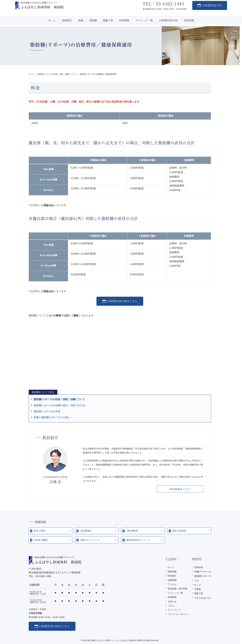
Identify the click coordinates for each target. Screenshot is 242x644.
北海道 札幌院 (41, 540)
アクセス (172, 584)
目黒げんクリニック (90, 540)
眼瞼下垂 (199, 593)
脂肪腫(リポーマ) (203, 576)
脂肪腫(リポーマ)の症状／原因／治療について (59, 399)
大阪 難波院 (86, 531)
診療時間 (172, 580)
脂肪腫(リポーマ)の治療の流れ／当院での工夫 (59, 405)
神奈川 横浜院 (179, 531)
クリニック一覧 (175, 593)
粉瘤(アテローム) (203, 572)
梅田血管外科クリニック (138, 540)
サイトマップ (174, 610)
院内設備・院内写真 (178, 589)
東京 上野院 (40, 531)
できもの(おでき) (203, 598)
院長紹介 (172, 576)
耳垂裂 (198, 589)
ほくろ (198, 585)
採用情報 (172, 597)
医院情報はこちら (180, 489)
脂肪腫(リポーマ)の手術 (47, 411)
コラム (171, 606)
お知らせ (172, 601)
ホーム (171, 567)
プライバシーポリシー (179, 614)
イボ (196, 581)
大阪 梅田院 (132, 531)
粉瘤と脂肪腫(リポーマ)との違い (52, 417)
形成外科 (199, 567)
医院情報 (172, 572)
